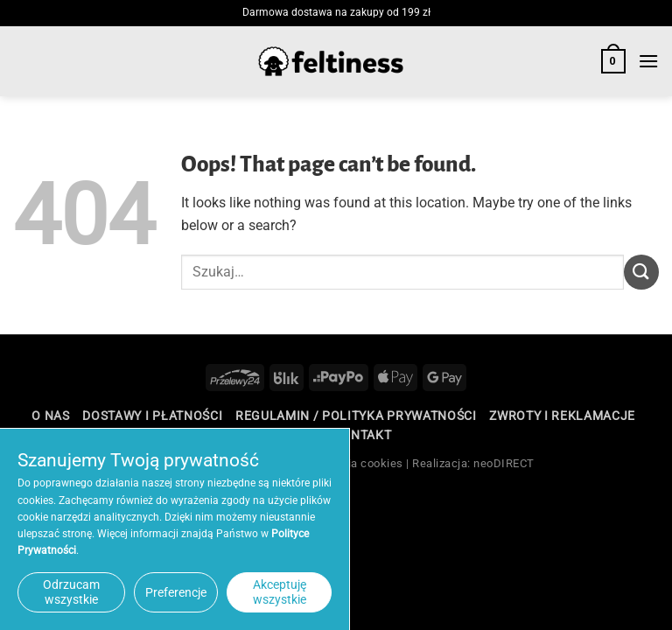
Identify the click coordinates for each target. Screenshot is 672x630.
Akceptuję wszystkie (280, 592)
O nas (50, 416)
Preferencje (176, 592)
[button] (613, 61)
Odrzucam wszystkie (71, 592)
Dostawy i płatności (152, 416)
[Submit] (641, 272)
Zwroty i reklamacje (562, 416)
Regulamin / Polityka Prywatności (356, 416)
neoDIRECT (504, 463)
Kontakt (362, 435)
